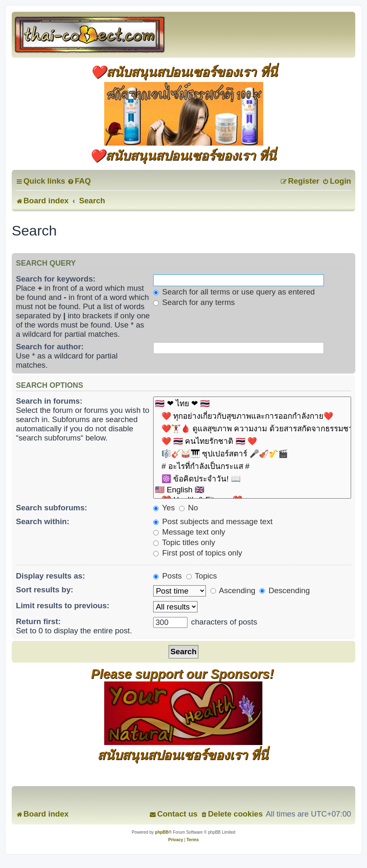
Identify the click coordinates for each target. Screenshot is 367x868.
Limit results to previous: (63, 606)
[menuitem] (79, 181)
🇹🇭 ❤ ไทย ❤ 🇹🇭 (252, 404)
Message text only (189, 532)
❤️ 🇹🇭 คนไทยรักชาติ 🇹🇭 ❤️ (252, 441)
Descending (285, 590)
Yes (164, 508)
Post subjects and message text (213, 521)
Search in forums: (49, 401)
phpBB (162, 832)
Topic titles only (184, 542)
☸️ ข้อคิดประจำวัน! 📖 (252, 479)
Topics (202, 576)
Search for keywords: (56, 279)
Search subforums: (51, 508)
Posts (167, 576)
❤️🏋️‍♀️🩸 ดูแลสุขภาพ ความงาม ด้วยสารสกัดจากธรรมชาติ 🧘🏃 (252, 429)
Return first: (38, 621)
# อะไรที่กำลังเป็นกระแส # (252, 466)
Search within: (43, 521)
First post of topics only (198, 553)
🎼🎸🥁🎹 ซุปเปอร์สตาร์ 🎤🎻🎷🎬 (252, 454)
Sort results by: (45, 590)
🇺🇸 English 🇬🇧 (252, 490)
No (189, 508)
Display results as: (50, 576)
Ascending (233, 590)
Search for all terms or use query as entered (234, 292)
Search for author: (50, 347)
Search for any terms (194, 302)
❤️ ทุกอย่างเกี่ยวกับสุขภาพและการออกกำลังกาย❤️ (252, 416)
